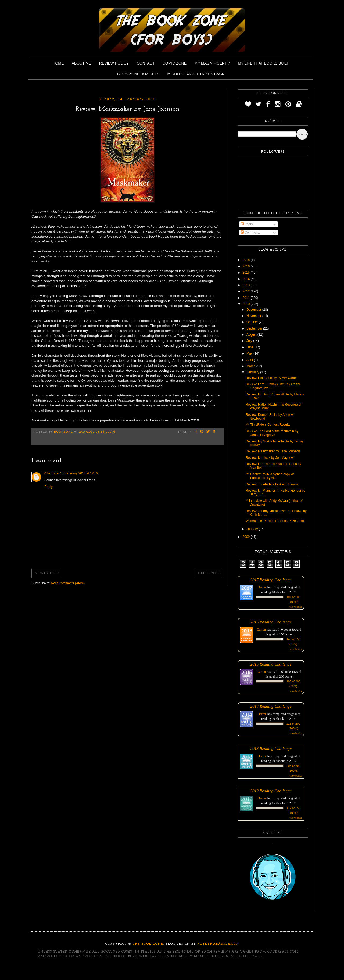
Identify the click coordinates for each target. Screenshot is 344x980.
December (254, 310)
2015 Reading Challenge (271, 664)
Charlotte (51, 473)
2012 (247, 291)
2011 (247, 298)
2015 (247, 273)
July (250, 341)
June (250, 347)
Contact (146, 63)
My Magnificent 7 (212, 63)
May (250, 353)
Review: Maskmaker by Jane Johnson (273, 451)
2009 (247, 537)
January (253, 529)
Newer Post (47, 573)
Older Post (209, 573)
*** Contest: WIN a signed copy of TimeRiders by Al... (270, 476)
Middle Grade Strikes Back (196, 74)
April (250, 360)
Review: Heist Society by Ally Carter (271, 378)
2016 (247, 266)
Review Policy (114, 63)
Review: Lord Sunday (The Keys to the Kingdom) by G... (273, 386)
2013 (247, 285)
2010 (247, 304)
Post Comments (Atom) (68, 583)
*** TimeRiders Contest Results (268, 425)
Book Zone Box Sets (138, 74)
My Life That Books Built (263, 63)
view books (296, 607)
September (255, 328)
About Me (82, 63)
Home (58, 63)
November (254, 316)
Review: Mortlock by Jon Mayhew (270, 458)
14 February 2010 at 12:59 (79, 473)
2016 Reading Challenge (271, 622)
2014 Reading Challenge (271, 706)
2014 (247, 279)
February (253, 372)
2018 (247, 260)
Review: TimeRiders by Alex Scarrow (272, 484)
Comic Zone (175, 63)
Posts (247, 224)
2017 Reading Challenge (271, 580)
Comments (250, 233)
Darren (262, 587)
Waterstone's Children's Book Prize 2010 (275, 521)
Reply (49, 487)
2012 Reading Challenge (271, 791)
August (252, 335)
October (253, 322)
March (251, 366)
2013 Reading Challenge (271, 748)
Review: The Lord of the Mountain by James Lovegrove (272, 433)
